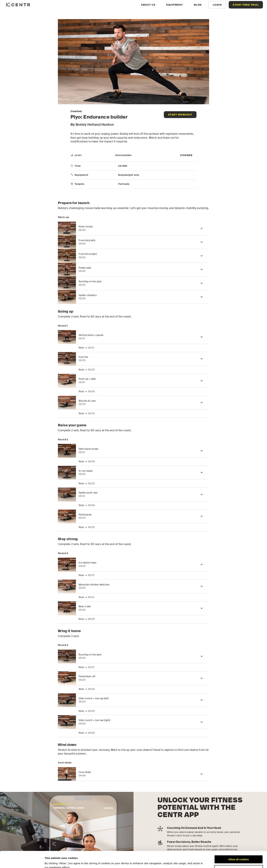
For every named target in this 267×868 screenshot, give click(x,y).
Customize (239, 854)
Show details (53, 861)
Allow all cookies (239, 844)
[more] (186, 155)
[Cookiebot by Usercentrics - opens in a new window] (22, 861)
